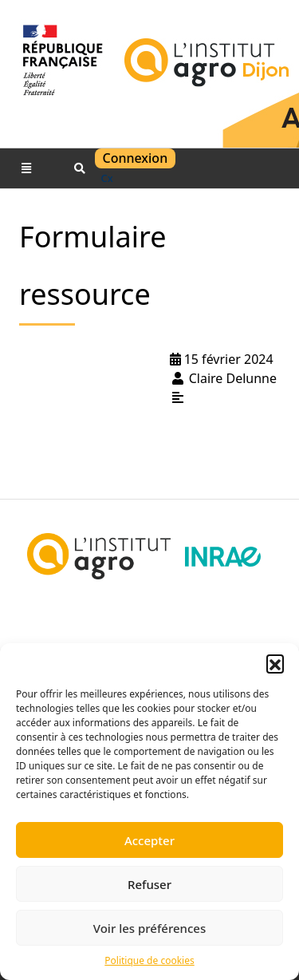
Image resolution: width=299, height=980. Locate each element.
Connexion (136, 158)
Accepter (149, 840)
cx (107, 178)
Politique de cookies (149, 960)
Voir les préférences (149, 928)
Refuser (149, 884)
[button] (275, 663)
